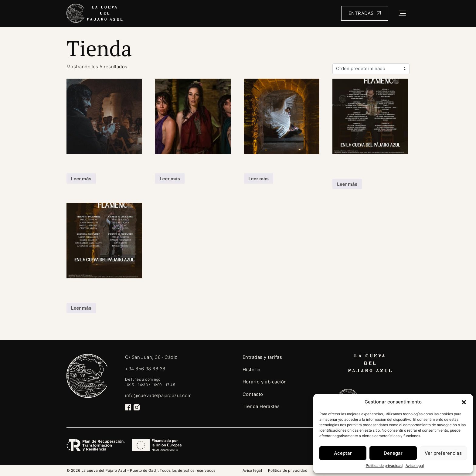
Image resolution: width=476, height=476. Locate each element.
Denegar (393, 453)
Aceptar (343, 453)
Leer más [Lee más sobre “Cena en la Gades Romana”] (170, 179)
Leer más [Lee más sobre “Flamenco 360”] (258, 179)
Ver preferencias (443, 453)
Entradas (361, 13)
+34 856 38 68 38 (145, 369)
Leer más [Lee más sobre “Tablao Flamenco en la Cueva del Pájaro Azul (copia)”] (81, 308)
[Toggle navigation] (402, 13)
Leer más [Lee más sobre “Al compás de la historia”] (81, 179)
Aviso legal (415, 466)
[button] (464, 402)
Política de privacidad (384, 466)
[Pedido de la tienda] (371, 69)
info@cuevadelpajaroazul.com (158, 395)
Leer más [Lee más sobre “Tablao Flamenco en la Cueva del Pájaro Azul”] (347, 184)
